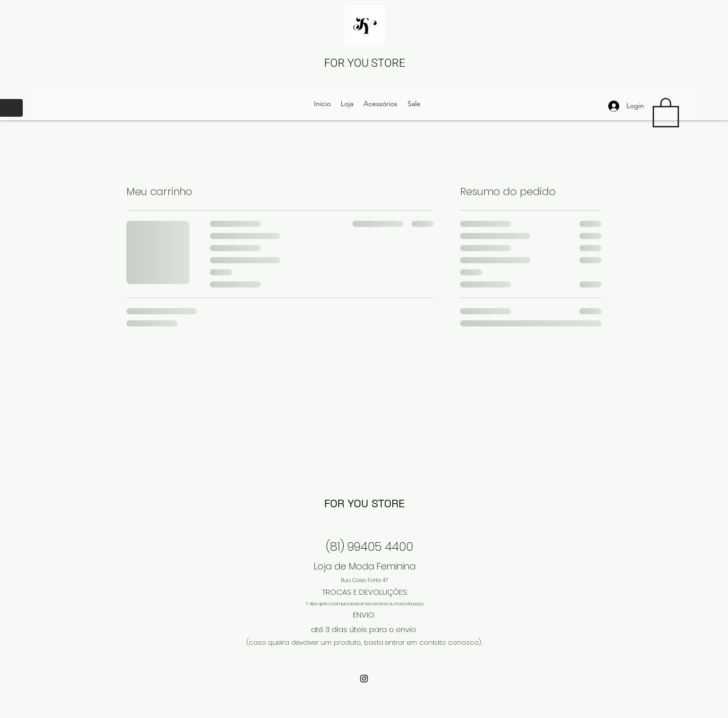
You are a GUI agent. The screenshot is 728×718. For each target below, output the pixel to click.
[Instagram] (364, 679)
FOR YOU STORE (365, 63)
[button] (666, 112)
